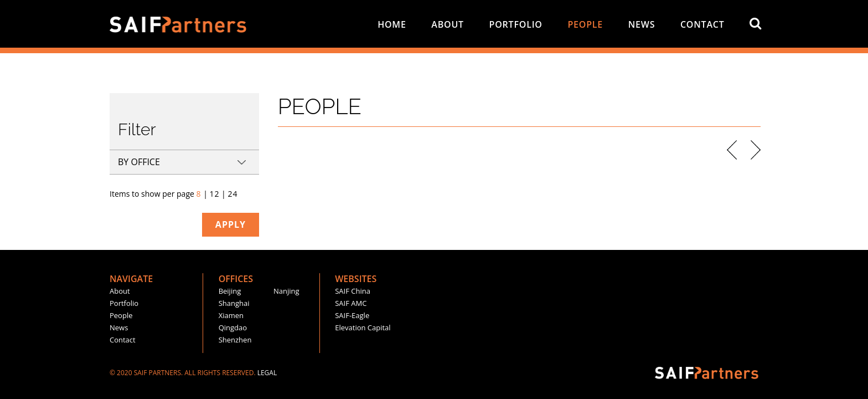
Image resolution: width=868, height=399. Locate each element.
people (585, 24)
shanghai (234, 303)
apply (231, 224)
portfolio (516, 24)
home (392, 24)
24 (232, 194)
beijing (230, 291)
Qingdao (233, 328)
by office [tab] (139, 162)
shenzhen (235, 340)
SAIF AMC (351, 303)
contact (702, 24)
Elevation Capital (363, 328)
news (642, 24)
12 (214, 194)
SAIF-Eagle (352, 315)
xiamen (231, 315)
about (448, 24)
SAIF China (353, 291)
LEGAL (267, 373)
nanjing (286, 291)
